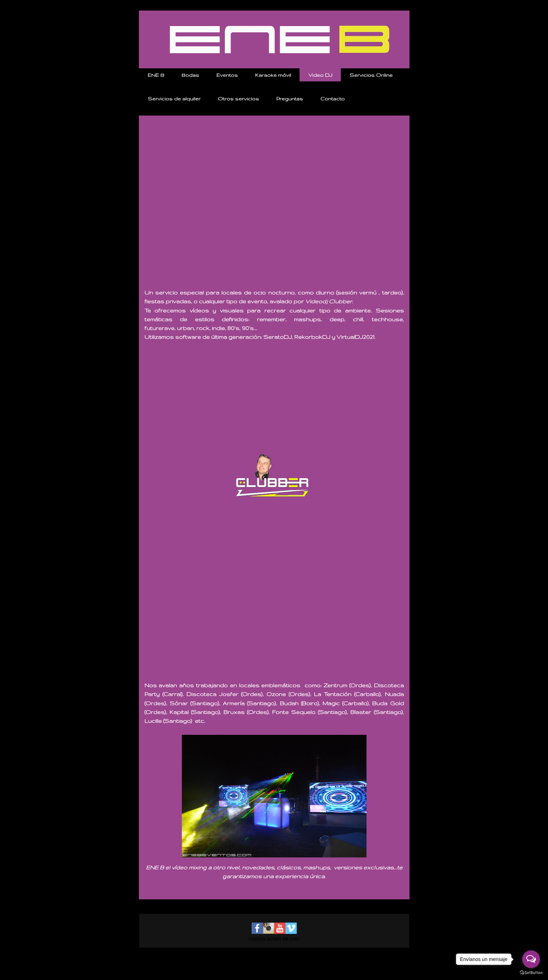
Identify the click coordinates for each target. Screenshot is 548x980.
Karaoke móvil (273, 75)
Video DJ (320, 75)
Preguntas (290, 99)
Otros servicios (238, 99)
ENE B (156, 75)
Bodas (190, 75)
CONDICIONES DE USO (274, 939)
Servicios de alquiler (174, 99)
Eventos (227, 75)
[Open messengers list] (531, 959)
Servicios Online (371, 75)
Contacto (333, 99)
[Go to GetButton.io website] (531, 973)
